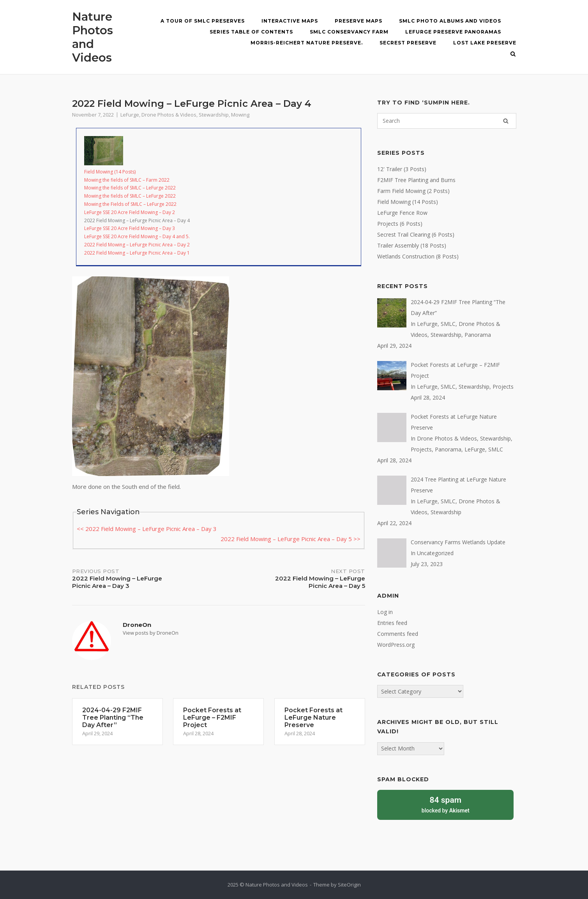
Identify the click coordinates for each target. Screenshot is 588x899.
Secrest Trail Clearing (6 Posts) (416, 234)
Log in (385, 612)
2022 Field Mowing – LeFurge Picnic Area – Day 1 (137, 253)
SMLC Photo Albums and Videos (450, 21)
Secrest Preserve (408, 43)
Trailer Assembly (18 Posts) (412, 245)
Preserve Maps (358, 21)
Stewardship (214, 115)
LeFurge (130, 115)
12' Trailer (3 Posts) (402, 169)
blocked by (445, 804)
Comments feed (398, 634)
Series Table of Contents (251, 32)
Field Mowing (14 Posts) (110, 172)
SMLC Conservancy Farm (349, 32)
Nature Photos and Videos (93, 37)
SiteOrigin (349, 885)
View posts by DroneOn (151, 633)
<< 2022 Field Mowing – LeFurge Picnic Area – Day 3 (147, 529)
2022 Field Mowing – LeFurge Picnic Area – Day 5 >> (290, 539)
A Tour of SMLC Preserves (203, 21)
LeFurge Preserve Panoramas (453, 32)
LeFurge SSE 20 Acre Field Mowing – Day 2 (130, 212)
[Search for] (447, 121)
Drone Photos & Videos (169, 115)
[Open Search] (513, 55)
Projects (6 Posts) (400, 224)
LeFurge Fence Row (402, 213)
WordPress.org (396, 645)
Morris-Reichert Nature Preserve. (307, 43)
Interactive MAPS (290, 21)
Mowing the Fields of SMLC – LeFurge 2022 (130, 204)
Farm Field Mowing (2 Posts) (413, 191)
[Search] (506, 121)
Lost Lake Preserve (485, 43)
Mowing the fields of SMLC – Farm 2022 (127, 180)
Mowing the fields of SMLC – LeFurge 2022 (130, 188)
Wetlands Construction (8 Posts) (418, 256)
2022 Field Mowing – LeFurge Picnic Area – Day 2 (137, 245)
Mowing (240, 115)
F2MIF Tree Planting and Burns (416, 180)
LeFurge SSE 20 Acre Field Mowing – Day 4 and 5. (137, 236)
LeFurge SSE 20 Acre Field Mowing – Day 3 (130, 228)
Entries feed (392, 623)
